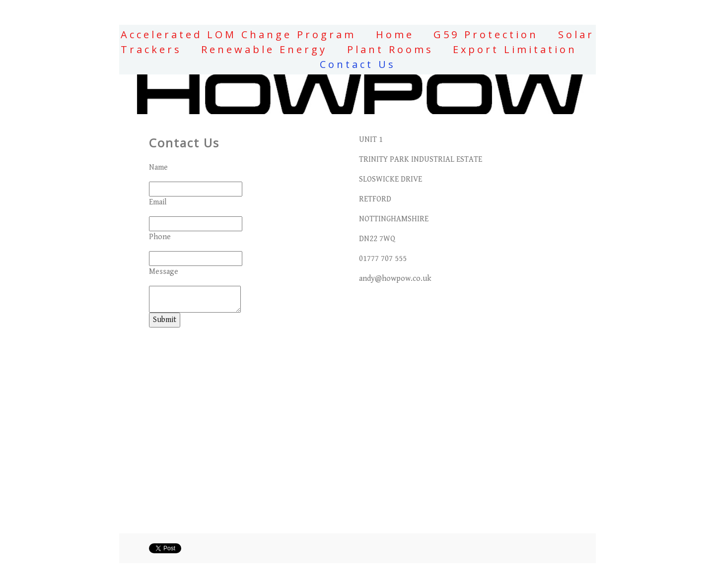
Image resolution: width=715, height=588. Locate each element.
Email (158, 202)
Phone (160, 237)
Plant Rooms (390, 49)
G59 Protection (486, 34)
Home (395, 34)
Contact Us (358, 64)
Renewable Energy (264, 49)
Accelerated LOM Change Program (238, 34)
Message (164, 272)
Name (158, 167)
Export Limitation (515, 49)
